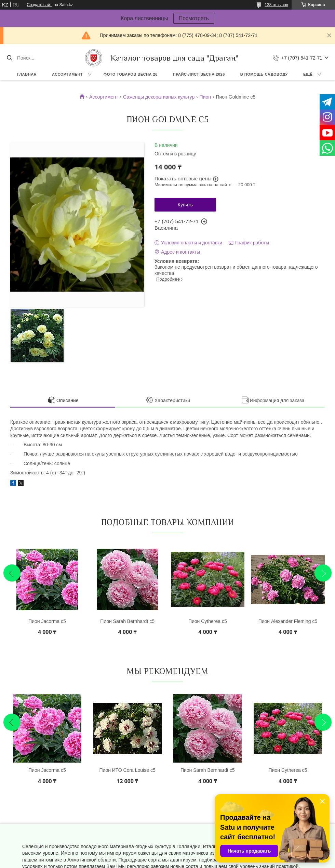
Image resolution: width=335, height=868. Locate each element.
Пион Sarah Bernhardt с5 (127, 621)
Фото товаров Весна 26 (131, 74)
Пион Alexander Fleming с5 (288, 621)
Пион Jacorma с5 (47, 621)
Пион (205, 97)
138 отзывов (276, 5)
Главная (27, 74)
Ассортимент (67, 74)
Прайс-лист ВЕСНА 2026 (199, 74)
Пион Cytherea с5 (208, 621)
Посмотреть (194, 18)
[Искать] (9, 58)
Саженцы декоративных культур (159, 97)
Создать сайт (39, 5)
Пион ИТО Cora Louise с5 (128, 770)
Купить (185, 205)
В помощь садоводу (264, 74)
